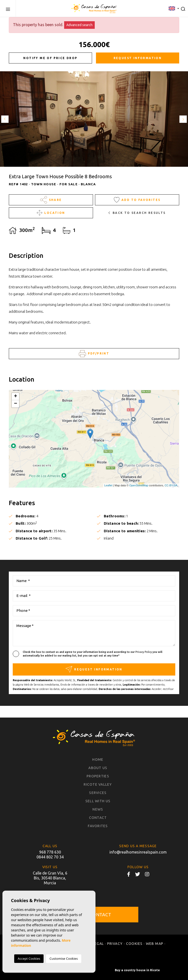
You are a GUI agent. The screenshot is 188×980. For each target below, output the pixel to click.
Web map (155, 944)
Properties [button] (98, 776)
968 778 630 (50, 852)
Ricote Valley (98, 784)
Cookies (134, 944)
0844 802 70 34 (50, 857)
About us (98, 768)
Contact (98, 818)
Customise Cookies (64, 959)
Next (183, 119)
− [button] (16, 404)
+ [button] (16, 396)
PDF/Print (94, 354)
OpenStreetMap (139, 485)
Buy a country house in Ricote (137, 970)
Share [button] (51, 200)
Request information (138, 58)
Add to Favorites (137, 200)
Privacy (115, 944)
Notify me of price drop (50, 58)
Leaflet (108, 485)
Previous (5, 119)
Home (98, 760)
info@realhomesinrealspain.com (138, 852)
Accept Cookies (29, 959)
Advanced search (79, 25)
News (98, 809)
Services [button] (98, 793)
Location (51, 213)
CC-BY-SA (171, 485)
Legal (98, 944)
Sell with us (98, 801)
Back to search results (137, 213)
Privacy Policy (144, 652)
